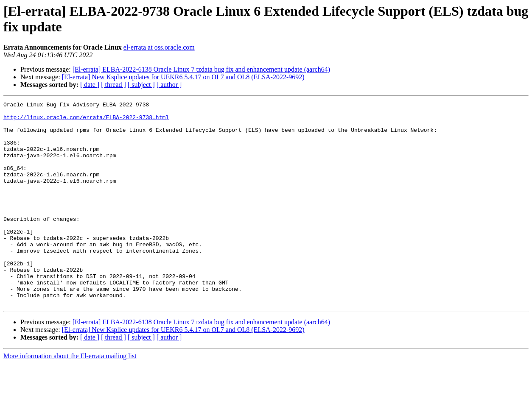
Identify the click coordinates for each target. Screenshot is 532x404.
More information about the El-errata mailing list (70, 397)
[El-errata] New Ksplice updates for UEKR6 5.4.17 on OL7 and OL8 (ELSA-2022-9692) (183, 77)
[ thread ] (113, 85)
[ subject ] (141, 85)
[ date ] (90, 85)
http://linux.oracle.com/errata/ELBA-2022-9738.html (86, 121)
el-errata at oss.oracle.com (159, 47)
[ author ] (169, 85)
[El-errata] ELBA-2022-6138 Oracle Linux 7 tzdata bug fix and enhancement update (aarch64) (201, 69)
